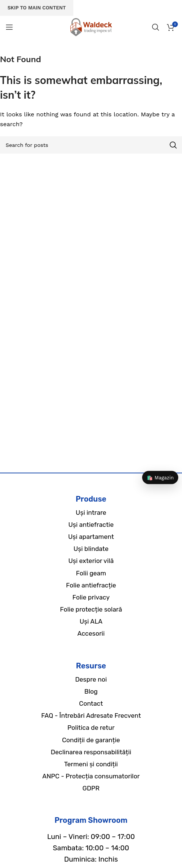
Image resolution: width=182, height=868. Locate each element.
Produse (91, 499)
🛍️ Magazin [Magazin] (160, 477)
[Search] (156, 27)
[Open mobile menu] (9, 27)
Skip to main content (37, 8)
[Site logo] (91, 27)
